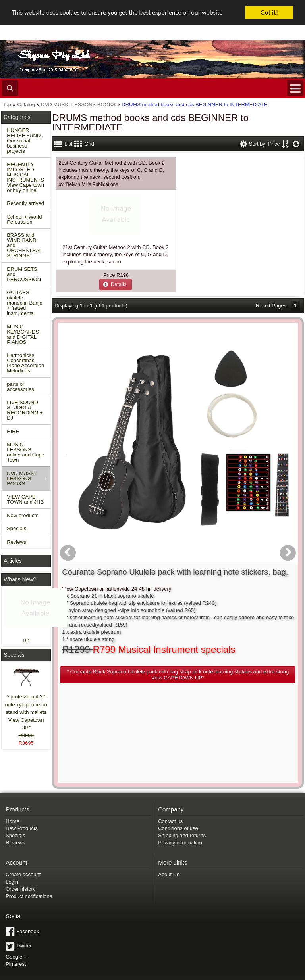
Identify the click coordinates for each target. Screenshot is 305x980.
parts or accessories (20, 387)
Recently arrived (25, 203)
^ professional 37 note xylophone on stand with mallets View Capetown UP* (26, 712)
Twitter (24, 910)
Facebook (28, 896)
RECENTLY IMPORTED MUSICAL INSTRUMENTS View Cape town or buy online (25, 177)
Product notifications (29, 861)
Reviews (16, 542)
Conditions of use (178, 793)
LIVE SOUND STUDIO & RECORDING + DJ (25, 410)
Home (13, 786)
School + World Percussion (24, 219)
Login (12, 847)
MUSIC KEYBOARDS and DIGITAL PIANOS (23, 334)
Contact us (170, 786)
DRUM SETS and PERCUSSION (24, 274)
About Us (169, 839)
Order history (20, 854)
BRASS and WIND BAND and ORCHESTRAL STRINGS (24, 245)
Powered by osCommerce (215, 977)
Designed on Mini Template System (273, 977)
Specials (16, 528)
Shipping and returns (182, 800)
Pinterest (16, 929)
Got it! (269, 12)
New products (22, 515)
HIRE (13, 431)
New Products (22, 793)
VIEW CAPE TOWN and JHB (25, 499)
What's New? (20, 579)
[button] (116, 284)
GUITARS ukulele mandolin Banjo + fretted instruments (25, 303)
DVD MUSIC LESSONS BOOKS (21, 478)
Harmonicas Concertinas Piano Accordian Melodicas (25, 363)
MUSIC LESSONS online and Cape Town (26, 452)
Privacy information (180, 807)
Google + (16, 922)
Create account (23, 839)
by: (88, 184)
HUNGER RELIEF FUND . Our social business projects (25, 141)
